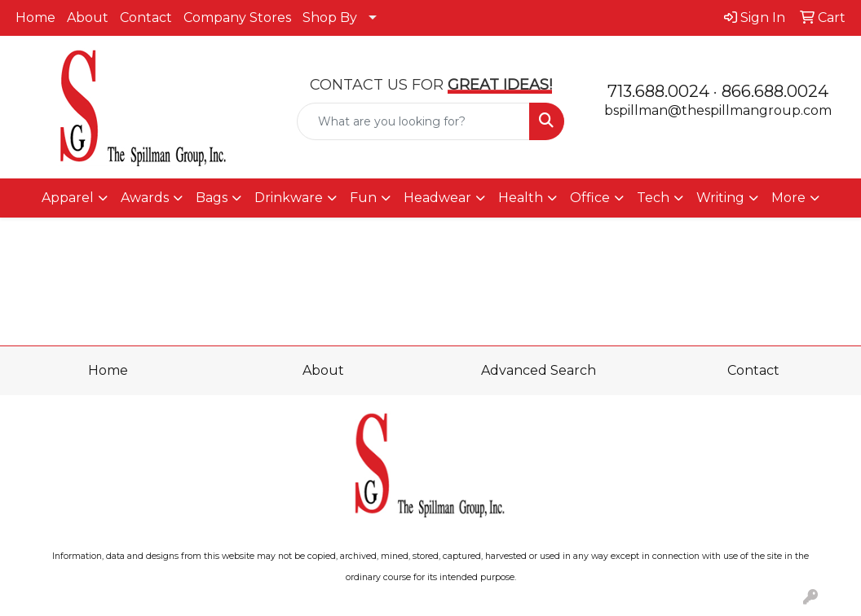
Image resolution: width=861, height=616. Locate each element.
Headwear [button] (437, 198)
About (88, 18)
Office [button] (590, 198)
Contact (146, 18)
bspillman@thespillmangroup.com (718, 110)
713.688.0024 (658, 91)
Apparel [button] (68, 198)
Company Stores (237, 18)
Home (35, 18)
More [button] (788, 198)
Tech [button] (653, 198)
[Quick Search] (413, 121)
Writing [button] (720, 198)
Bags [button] (212, 198)
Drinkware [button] (289, 198)
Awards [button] (145, 198)
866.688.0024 (775, 91)
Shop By (330, 18)
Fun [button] (363, 198)
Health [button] (521, 198)
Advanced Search (539, 370)
